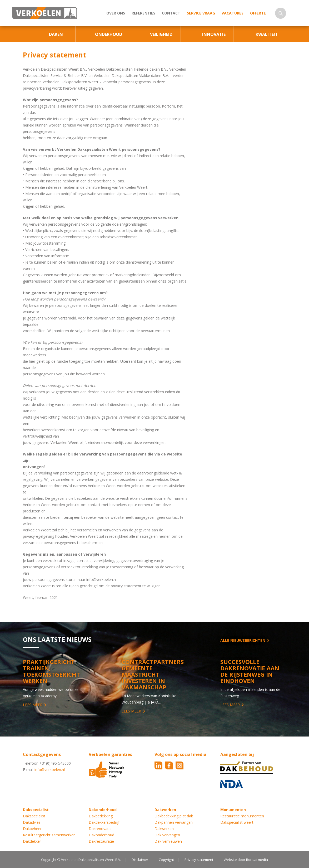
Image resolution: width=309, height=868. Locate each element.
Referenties (143, 13)
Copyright (166, 860)
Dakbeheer (32, 829)
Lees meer (33, 705)
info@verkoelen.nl (50, 770)
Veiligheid (161, 34)
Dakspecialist (34, 816)
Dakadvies (32, 822)
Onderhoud (109, 34)
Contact (171, 13)
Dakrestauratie (101, 841)
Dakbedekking (101, 816)
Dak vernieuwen (168, 841)
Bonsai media (257, 860)
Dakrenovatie (100, 829)
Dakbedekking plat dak (174, 816)
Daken (56, 34)
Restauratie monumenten (242, 816)
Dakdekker (32, 841)
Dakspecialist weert (237, 822)
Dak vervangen (167, 835)
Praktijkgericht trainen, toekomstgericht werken (51, 671)
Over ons (116, 13)
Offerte (258, 13)
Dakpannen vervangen (174, 822)
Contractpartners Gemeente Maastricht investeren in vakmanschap (153, 674)
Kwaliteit (267, 34)
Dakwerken (164, 829)
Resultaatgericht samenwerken (49, 835)
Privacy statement (199, 860)
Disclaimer (140, 860)
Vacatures (233, 13)
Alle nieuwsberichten (243, 640)
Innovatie (214, 34)
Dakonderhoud (101, 835)
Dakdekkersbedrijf (104, 822)
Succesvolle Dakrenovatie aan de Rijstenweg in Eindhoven (250, 671)
